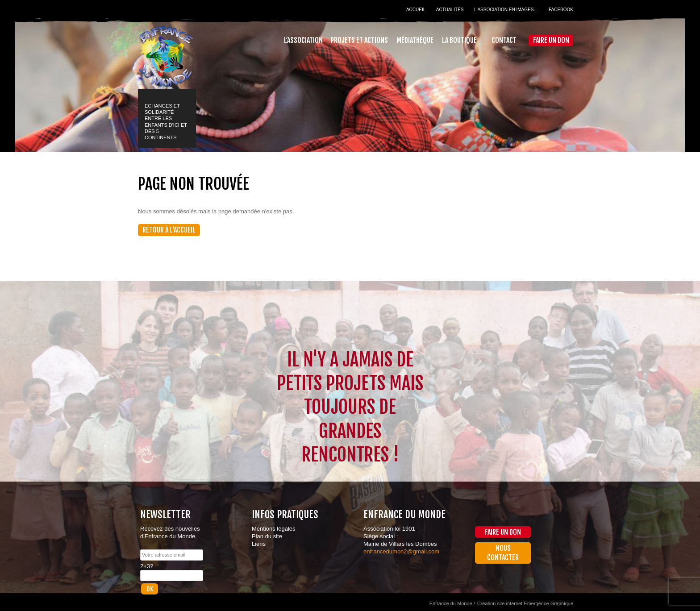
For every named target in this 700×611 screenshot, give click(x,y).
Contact (504, 40)
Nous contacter (503, 553)
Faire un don (551, 40)
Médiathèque (415, 40)
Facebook (561, 10)
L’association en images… (506, 10)
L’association (303, 40)
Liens (259, 544)
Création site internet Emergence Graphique (525, 603)
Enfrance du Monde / (452, 603)
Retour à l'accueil (169, 230)
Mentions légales (274, 529)
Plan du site (267, 536)
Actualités (450, 10)
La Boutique (459, 40)
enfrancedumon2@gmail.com (401, 551)
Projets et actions (359, 40)
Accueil (416, 10)
